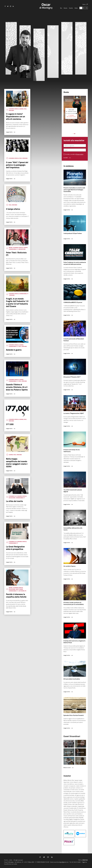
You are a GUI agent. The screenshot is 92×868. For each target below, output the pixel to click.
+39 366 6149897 (76, 862)
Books (66, 11)
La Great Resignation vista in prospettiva (15, 548)
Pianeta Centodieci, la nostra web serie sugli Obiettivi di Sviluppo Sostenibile (74, 190)
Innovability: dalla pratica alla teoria (73, 529)
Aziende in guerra (14, 350)
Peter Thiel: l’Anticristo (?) (16, 254)
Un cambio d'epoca (69, 566)
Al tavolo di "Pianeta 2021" (72, 377)
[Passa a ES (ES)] (86, 11)
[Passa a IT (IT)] (81, 11)
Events (71, 11)
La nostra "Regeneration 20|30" (74, 413)
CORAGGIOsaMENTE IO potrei (73, 302)
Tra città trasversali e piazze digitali (73, 491)
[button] (72, 134)
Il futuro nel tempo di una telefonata (72, 451)
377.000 (10, 424)
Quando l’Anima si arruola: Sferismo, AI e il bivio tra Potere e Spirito (17, 387)
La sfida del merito (14, 501)
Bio (61, 11)
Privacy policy (80, 154)
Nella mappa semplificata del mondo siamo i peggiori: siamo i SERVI (17, 463)
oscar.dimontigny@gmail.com (61, 862)
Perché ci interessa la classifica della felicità (16, 596)
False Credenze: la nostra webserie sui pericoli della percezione (75, 263)
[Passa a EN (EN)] (84, 11)
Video (76, 11)
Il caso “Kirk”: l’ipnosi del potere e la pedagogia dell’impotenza (17, 165)
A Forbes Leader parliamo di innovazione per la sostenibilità (74, 603)
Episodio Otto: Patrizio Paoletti (74, 715)
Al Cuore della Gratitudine (72, 679)
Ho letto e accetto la (74, 154)
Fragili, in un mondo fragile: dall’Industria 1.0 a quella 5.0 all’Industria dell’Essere (17, 302)
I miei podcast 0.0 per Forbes (73, 233)
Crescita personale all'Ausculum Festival (74, 340)
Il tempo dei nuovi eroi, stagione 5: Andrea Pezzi (74, 642)
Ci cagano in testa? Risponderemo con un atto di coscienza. (15, 116)
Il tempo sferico (13, 209)
